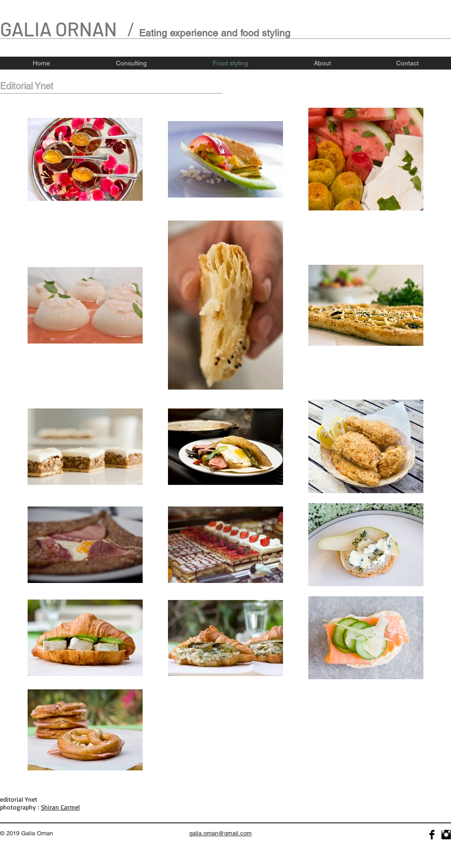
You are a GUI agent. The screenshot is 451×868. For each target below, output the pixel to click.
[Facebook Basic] (432, 835)
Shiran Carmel (60, 807)
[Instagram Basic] (446, 835)
